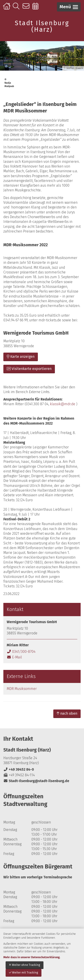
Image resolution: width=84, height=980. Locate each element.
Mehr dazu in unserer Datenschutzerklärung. (32, 957)
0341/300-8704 (21, 652)
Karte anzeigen (21, 357)
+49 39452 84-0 (19, 769)
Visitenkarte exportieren (29, 369)
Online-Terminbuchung (37, 8)
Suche (17, 8)
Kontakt (27, 8)
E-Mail (14, 657)
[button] (69, 7)
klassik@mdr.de (63, 404)
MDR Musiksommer (22, 689)
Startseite (7, 8)
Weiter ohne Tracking (25, 965)
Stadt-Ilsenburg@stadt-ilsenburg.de (36, 781)
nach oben (67, 713)
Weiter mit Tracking (24, 972)
